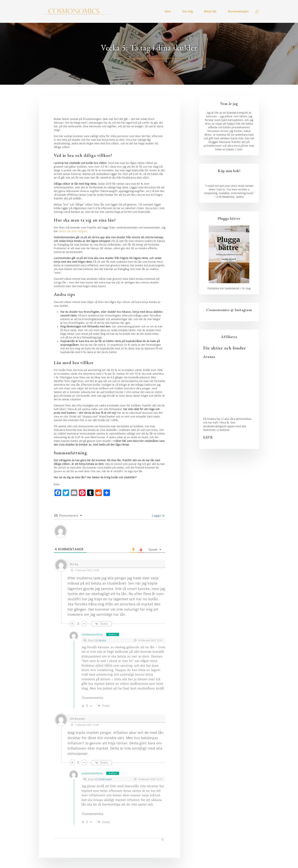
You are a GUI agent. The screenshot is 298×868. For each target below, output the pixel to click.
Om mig (187, 12)
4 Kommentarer (177, 58)
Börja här (210, 12)
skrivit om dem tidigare (73, 231)
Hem (168, 12)
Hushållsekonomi (155, 58)
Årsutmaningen (238, 12)
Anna (102, 640)
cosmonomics (92, 634)
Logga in (158, 516)
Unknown (105, 779)
